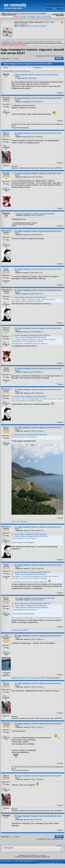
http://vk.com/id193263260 (19, 522)
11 (13, 59)
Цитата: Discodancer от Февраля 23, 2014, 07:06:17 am (32, 335)
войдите (47, 22)
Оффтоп (28, 43)
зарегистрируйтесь (21, 24)
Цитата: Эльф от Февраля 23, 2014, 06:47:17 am (30, 297)
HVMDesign (29, 855)
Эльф (6, 269)
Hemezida (6, 98)
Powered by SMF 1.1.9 (8, 861)
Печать (59, 58)
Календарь (31, 17)
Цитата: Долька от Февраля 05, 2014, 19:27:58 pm (31, 435)
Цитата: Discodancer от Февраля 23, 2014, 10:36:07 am (32, 603)
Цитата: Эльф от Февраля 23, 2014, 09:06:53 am (30, 397)
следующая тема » (57, 56)
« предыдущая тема (42, 56)
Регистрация (47, 17)
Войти (39, 17)
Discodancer (6, 231)
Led (6, 635)
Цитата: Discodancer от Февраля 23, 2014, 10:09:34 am (32, 572)
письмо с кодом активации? (37, 26)
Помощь (23, 17)
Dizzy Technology (41, 855)
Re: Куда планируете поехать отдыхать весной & (35, 214)
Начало (16, 17)
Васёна (6, 133)
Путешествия (38, 43)
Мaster (6, 427)
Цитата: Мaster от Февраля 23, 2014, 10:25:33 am (31, 534)
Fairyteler (6, 173)
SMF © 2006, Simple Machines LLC (26, 861)
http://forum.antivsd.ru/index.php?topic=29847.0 (32, 678)
